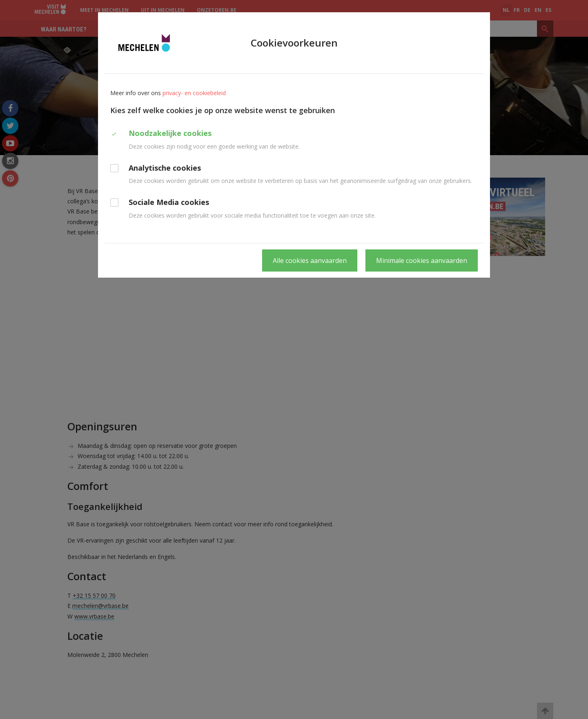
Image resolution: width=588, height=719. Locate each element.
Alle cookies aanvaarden (310, 260)
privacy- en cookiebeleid (194, 93)
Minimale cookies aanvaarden (422, 260)
